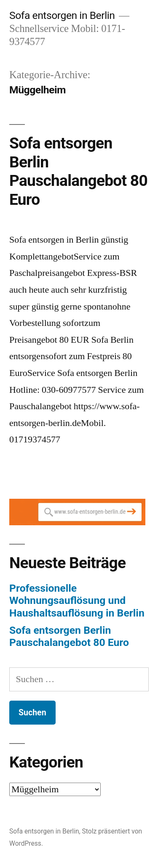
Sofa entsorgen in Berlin (62, 15)
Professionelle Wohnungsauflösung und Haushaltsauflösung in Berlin (77, 601)
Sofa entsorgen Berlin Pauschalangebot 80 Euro (78, 171)
